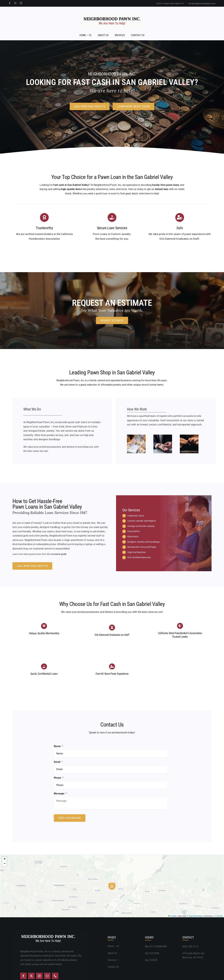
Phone (59, 778)
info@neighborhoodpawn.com (202, 4)
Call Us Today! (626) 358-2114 (170, 4)
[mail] (47, 975)
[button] (112, 886)
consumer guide (59, 554)
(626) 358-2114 (190, 946)
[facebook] (10, 3)
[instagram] (21, 3)
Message (60, 794)
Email (58, 762)
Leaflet (172, 915)
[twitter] (15, 3)
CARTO (220, 915)
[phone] (55, 975)
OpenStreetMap (196, 915)
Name (58, 746)
